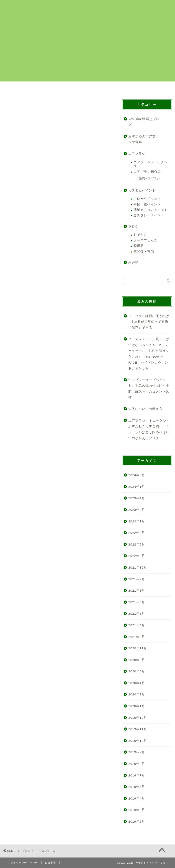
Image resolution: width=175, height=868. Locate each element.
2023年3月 (137, 510)
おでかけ (140, 235)
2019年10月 (138, 741)
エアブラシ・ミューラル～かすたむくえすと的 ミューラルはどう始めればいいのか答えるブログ (149, 429)
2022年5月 (137, 544)
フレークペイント (147, 199)
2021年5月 (137, 614)
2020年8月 (137, 660)
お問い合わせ (150, 88)
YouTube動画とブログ (144, 122)
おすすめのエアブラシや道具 (144, 139)
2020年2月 (137, 695)
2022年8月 (137, 533)
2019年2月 (137, 822)
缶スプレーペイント (149, 215)
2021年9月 (137, 579)
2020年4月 (137, 683)
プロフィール (108, 88)
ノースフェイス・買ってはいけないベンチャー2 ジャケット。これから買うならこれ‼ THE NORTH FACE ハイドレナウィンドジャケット (149, 354)
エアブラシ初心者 (147, 172)
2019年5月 (137, 787)
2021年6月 (137, 602)
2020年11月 (138, 648)
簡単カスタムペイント (151, 210)
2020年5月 (137, 671)
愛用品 (139, 246)
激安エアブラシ (150, 178)
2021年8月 (137, 591)
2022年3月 (137, 556)
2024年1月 (137, 487)
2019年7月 (137, 775)
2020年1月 (137, 706)
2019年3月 (137, 810)
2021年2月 (137, 637)
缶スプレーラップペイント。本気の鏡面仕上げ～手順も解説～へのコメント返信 (149, 389)
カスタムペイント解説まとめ (67, 89)
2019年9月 (137, 752)
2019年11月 (138, 729)
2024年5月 (137, 475)
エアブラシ (137, 154)
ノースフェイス (145, 240)
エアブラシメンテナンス (151, 164)
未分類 (133, 263)
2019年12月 (138, 718)
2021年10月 (138, 568)
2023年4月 (137, 498)
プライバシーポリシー (24, 863)
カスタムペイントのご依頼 (25, 89)
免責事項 (50, 863)
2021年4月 (137, 625)
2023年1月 (137, 521)
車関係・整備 (144, 252)
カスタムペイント (142, 190)
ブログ (133, 227)
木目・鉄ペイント (147, 204)
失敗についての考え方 (145, 409)
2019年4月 (137, 799)
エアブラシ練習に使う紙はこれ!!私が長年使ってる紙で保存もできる (149, 322)
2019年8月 (137, 764)
